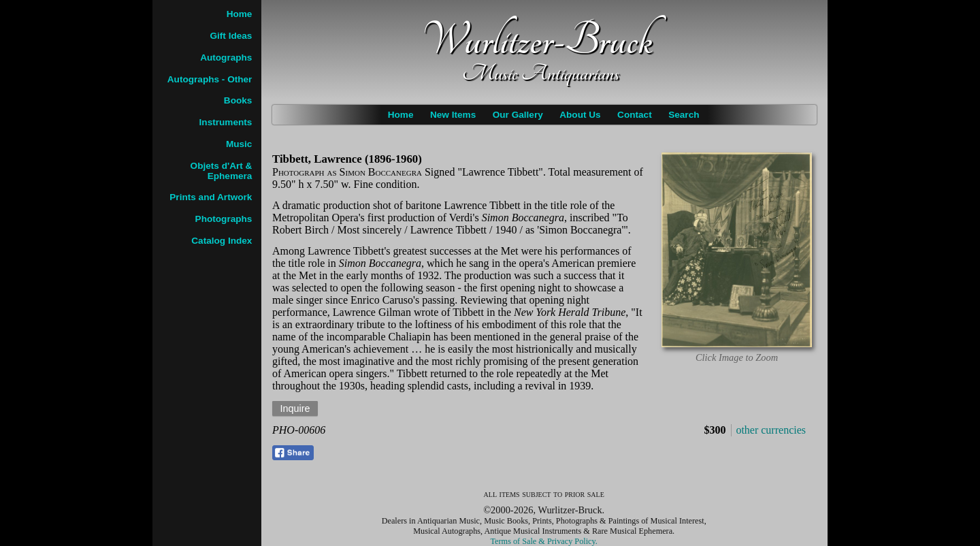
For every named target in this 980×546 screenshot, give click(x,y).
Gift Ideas (231, 36)
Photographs (224, 219)
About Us (580, 115)
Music (239, 144)
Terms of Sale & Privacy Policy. (544, 541)
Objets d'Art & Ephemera (222, 171)
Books (238, 100)
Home (401, 115)
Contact (635, 115)
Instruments (226, 122)
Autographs (226, 58)
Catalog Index (222, 241)
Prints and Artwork (211, 197)
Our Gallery (518, 115)
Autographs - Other (210, 79)
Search (684, 115)
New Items (453, 115)
